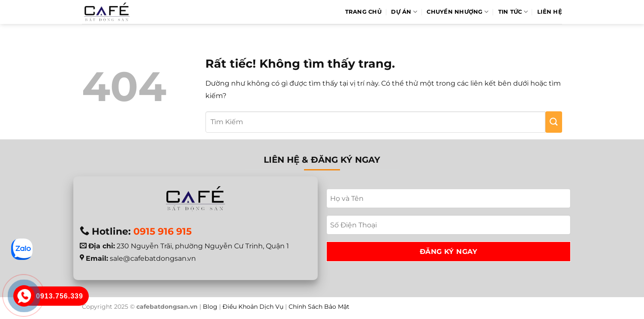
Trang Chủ (363, 12)
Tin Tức (513, 12)
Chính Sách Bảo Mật (319, 307)
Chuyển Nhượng (457, 12)
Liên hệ (550, 12)
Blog (210, 307)
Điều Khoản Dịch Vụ (253, 307)
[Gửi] (554, 122)
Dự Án (404, 12)
